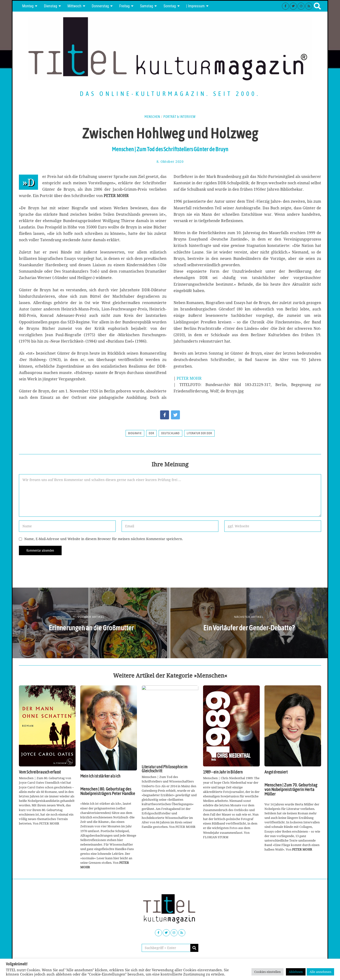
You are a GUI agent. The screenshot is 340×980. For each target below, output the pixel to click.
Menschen (152, 117)
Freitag (124, 6)
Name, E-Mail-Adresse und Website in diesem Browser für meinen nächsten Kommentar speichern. (104, 539)
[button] (194, 948)
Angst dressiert (276, 772)
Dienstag (51, 6)
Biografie (135, 433)
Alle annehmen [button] (320, 972)
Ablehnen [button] (296, 972)
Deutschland (170, 433)
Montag (28, 6)
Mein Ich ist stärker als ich (100, 776)
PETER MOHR (189, 378)
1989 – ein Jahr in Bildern (223, 772)
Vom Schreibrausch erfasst (40, 772)
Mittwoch (74, 6)
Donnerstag (100, 6)
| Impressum (195, 6)
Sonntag (170, 6)
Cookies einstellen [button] (268, 972)
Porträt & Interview (180, 117)
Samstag (147, 6)
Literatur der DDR (199, 433)
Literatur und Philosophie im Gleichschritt (165, 769)
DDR (151, 433)
